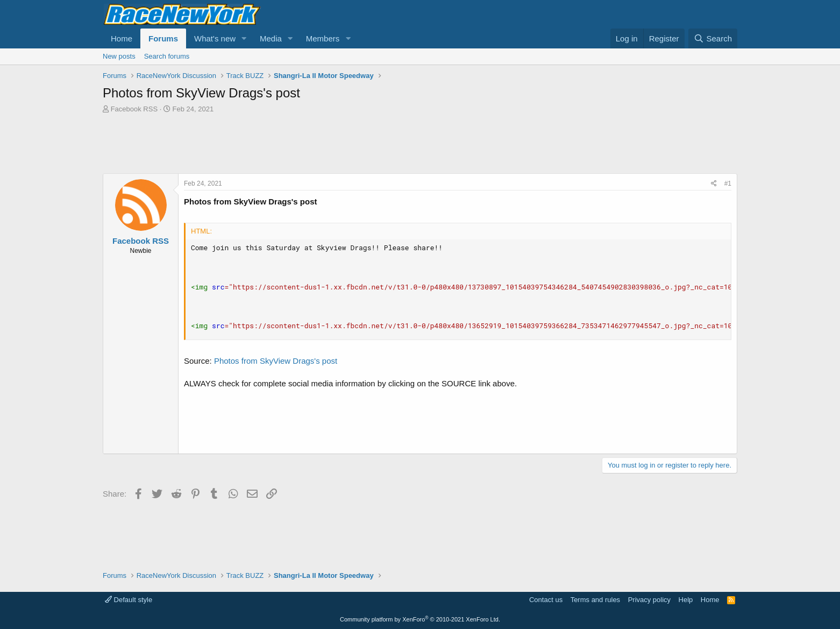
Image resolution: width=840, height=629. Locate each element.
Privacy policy (649, 600)
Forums (163, 38)
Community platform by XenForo (420, 619)
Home (122, 38)
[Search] (713, 38)
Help (686, 600)
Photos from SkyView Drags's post (276, 361)
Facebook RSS (134, 109)
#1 (728, 183)
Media (271, 38)
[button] (244, 38)
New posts (119, 56)
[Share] (714, 184)
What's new (215, 38)
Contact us (546, 600)
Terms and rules (595, 600)
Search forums (167, 56)
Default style (129, 600)
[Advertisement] (420, 144)
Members (323, 38)
